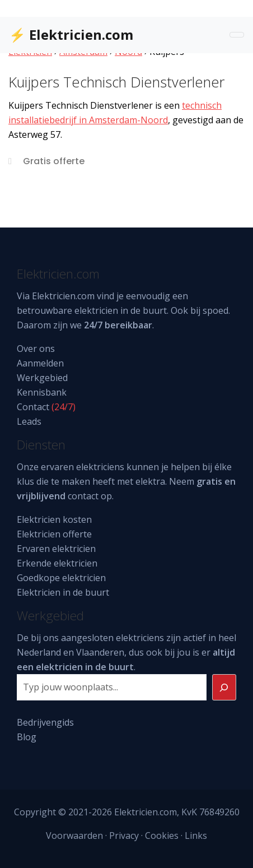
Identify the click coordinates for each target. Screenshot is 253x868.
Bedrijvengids (45, 722)
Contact (33, 407)
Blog (27, 737)
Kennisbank (42, 392)
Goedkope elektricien (61, 578)
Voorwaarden (74, 835)
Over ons (36, 349)
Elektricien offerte (54, 534)
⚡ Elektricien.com (71, 34)
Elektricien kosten (54, 519)
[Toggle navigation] (237, 35)
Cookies (162, 835)
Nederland (39, 652)
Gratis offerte (54, 161)
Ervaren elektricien (56, 549)
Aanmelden (40, 363)
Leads (29, 421)
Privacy (124, 835)
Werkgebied (42, 378)
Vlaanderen (100, 652)
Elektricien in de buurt (63, 592)
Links (196, 835)
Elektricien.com (63, 296)
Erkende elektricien (57, 563)
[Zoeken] (224, 688)
